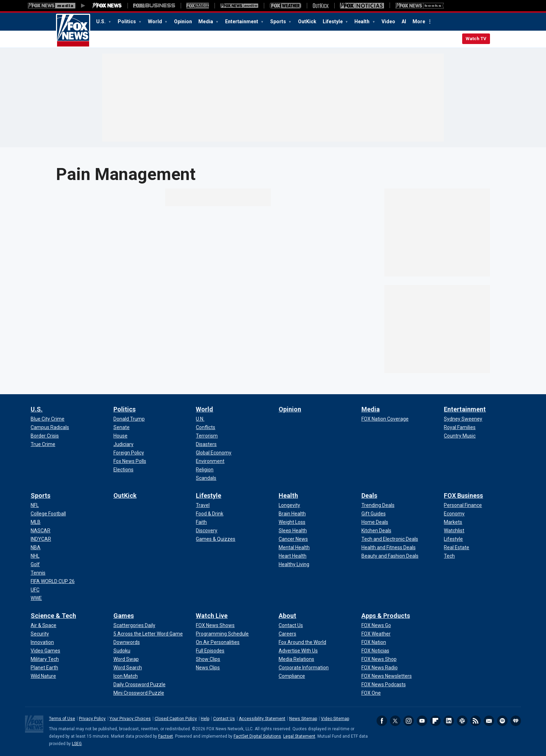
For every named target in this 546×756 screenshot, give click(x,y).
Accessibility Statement (262, 719)
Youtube (422, 721)
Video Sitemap (335, 719)
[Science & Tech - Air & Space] (44, 625)
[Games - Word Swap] (126, 659)
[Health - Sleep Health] (293, 531)
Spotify (502, 721)
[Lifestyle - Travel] (203, 505)
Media (206, 21)
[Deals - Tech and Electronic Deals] (390, 539)
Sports (279, 21)
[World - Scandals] (206, 478)
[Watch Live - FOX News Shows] (215, 625)
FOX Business (463, 495)
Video (388, 21)
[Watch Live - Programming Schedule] (222, 634)
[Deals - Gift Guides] (374, 514)
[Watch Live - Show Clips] (208, 659)
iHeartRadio (516, 721)
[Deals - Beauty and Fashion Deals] (390, 556)
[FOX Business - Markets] (453, 522)
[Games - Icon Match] (126, 676)
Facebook (382, 721)
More (419, 21)
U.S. (101, 21)
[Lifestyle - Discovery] (207, 531)
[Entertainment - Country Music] (460, 436)
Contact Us (224, 719)
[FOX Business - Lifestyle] (453, 539)
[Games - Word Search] (128, 668)
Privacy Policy (92, 719)
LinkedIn (449, 721)
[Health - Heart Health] (293, 556)
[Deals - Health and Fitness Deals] (389, 547)
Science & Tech (53, 616)
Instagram (409, 721)
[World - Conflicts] (206, 427)
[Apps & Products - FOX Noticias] (375, 651)
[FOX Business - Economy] (454, 514)
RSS (476, 721)
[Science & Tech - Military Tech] (45, 659)
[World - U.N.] (200, 419)
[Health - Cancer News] (293, 539)
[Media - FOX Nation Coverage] (385, 419)
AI (404, 21)
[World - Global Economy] (214, 453)
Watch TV (476, 39)
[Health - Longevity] (289, 505)
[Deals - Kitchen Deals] (376, 531)
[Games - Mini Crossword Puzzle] (139, 693)
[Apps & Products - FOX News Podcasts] (384, 684)
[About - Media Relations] (296, 659)
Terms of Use (62, 719)
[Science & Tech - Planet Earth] (44, 668)
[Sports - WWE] (36, 598)
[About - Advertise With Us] (298, 651)
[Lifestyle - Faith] (201, 522)
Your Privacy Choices (130, 719)
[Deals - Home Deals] (375, 522)
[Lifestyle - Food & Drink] (210, 514)
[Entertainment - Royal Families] (460, 427)
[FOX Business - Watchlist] (454, 531)
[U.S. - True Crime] (43, 444)
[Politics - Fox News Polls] (130, 461)
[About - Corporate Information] (304, 668)
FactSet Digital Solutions (257, 736)
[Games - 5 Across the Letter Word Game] (148, 634)
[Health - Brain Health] (292, 514)
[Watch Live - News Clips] (208, 668)
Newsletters (489, 721)
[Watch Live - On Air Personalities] (218, 642)
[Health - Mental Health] (294, 547)
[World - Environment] (210, 461)
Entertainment (242, 21)
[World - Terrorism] (207, 436)
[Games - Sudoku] (122, 651)
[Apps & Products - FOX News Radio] (380, 668)
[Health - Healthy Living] (294, 564)
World (156, 21)
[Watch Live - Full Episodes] (210, 651)
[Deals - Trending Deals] (378, 505)
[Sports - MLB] (36, 522)
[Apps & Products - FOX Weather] (376, 634)
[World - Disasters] (206, 444)
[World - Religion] (205, 470)
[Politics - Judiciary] (123, 444)
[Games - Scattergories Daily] (134, 625)
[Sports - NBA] (36, 547)
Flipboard (435, 721)
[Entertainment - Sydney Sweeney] (463, 419)
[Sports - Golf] (35, 564)
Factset (166, 736)
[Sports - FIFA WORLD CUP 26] (53, 581)
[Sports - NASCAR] (41, 531)
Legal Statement (299, 736)
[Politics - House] (120, 436)
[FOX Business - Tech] (449, 556)
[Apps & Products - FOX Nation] (374, 642)
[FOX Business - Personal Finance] (463, 505)
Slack (462, 721)
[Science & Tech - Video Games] (45, 651)
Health (362, 21)
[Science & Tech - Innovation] (42, 642)
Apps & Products (386, 616)
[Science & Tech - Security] (40, 634)
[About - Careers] (287, 634)
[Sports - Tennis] (38, 573)
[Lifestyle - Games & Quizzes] (216, 539)
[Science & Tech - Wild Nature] (43, 676)
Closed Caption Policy (176, 719)
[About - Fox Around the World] (302, 642)
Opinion (183, 21)
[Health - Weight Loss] (292, 522)
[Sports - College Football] (48, 514)
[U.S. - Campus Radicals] (50, 427)
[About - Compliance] (292, 676)
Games (124, 616)
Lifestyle (333, 21)
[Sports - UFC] (35, 590)
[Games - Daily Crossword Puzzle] (139, 684)
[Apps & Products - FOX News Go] (376, 625)
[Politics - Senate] (122, 427)
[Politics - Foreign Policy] (129, 453)
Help (205, 719)
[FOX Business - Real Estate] (457, 547)
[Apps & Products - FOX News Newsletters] (387, 676)
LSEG (77, 744)
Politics (127, 21)
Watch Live (212, 616)
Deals (369, 495)
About (287, 616)
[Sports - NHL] (35, 556)
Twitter (395, 721)
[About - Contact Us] (291, 625)
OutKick (307, 21)
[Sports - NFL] (35, 505)
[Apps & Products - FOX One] (371, 693)
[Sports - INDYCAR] (41, 539)
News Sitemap (303, 719)
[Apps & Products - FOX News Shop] (379, 659)
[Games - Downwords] (127, 642)
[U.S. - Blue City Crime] (48, 419)
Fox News (73, 31)
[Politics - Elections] (123, 470)
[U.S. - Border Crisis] (45, 436)
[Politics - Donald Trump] (129, 419)
